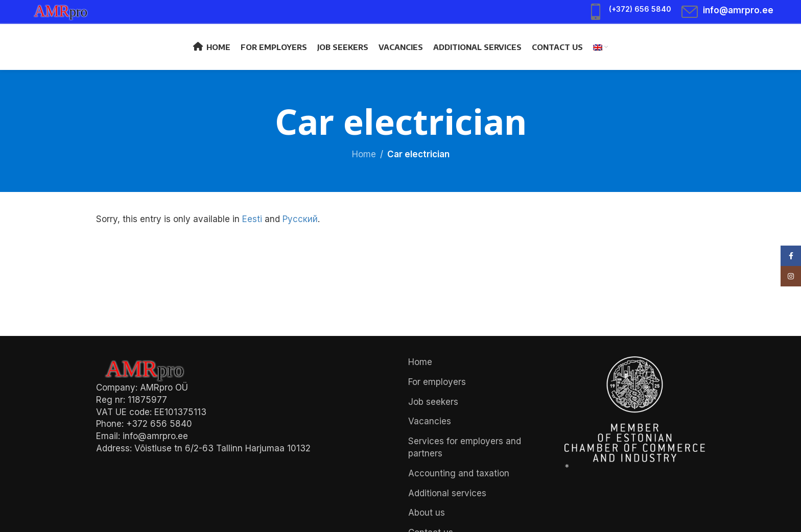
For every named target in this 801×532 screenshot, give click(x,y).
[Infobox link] (629, 12)
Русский (300, 219)
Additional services (447, 493)
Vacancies (430, 421)
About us (427, 513)
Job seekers (433, 402)
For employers (437, 382)
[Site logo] (66, 11)
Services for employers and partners (465, 447)
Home (364, 154)
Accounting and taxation (459, 473)
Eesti (252, 219)
